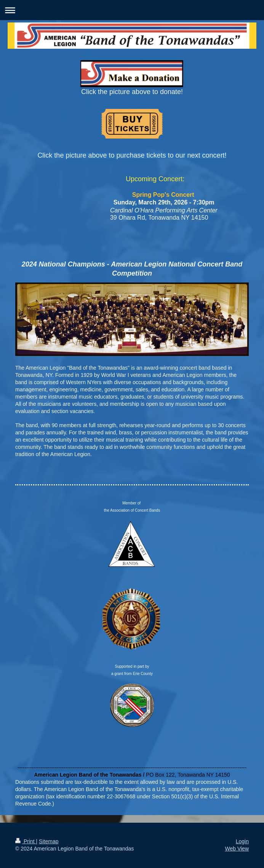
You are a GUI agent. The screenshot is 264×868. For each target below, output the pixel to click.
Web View (237, 849)
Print (26, 841)
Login (242, 841)
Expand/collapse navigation (132, 10)
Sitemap (49, 841)
